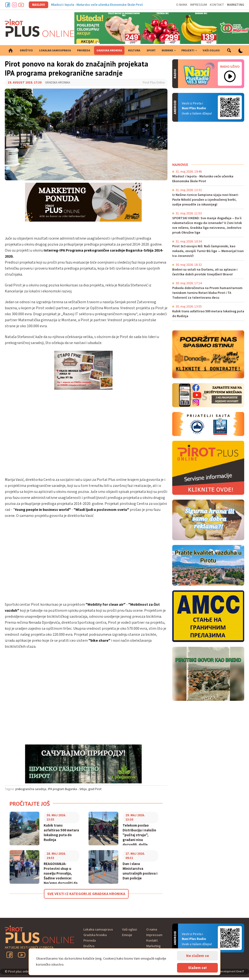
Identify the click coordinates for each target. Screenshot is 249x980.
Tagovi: (10, 789)
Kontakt (217, 5)
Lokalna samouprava (55, 51)
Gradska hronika (109, 51)
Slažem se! (197, 968)
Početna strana (11, 50)
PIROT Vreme (208, 142)
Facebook (8, 5)
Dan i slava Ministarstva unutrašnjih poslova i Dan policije (140, 871)
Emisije (127, 935)
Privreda (84, 51)
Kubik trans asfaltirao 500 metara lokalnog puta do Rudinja (61, 833)
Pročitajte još (30, 804)
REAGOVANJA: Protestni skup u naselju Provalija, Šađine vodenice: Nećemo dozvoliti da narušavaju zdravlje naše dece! (61, 878)
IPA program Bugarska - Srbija (67, 789)
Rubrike (167, 51)
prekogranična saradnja (31, 789)
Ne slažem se (198, 956)
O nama (182, 5)
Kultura (134, 51)
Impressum (199, 5)
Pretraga (229, 50)
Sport (151, 51)
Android (230, 107)
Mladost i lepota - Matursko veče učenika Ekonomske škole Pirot (97, 5)
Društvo (26, 51)
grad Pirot (95, 789)
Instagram (14, 5)
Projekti (188, 51)
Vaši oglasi (211, 51)
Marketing (236, 5)
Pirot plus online (40, 28)
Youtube (21, 5)
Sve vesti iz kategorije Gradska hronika (86, 894)
